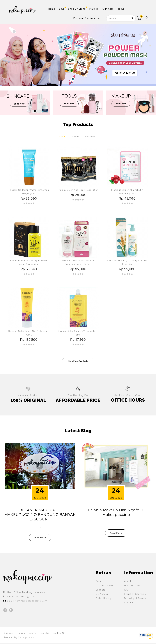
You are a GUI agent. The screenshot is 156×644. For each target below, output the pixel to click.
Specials (101, 590)
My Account (103, 594)
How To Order (132, 585)
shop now (19, 104)
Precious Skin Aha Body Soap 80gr (78, 190)
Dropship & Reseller (136, 598)
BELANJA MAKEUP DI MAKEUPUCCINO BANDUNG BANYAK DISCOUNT (40, 515)
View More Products (78, 361)
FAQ (127, 590)
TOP (150, 636)
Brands (100, 581)
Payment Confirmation (87, 18)
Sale (62, 8)
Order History (104, 598)
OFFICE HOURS (128, 400)
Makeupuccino (26, 637)
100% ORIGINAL (28, 400)
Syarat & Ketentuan (135, 594)
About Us (129, 581)
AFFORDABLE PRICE (78, 400)
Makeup (94, 9)
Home (52, 9)
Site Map (45, 633)
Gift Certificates (105, 585)
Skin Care (108, 9)
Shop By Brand (77, 8)
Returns (32, 633)
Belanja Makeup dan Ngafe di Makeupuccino (116, 512)
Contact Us (130, 603)
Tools (121, 9)
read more (40, 538)
